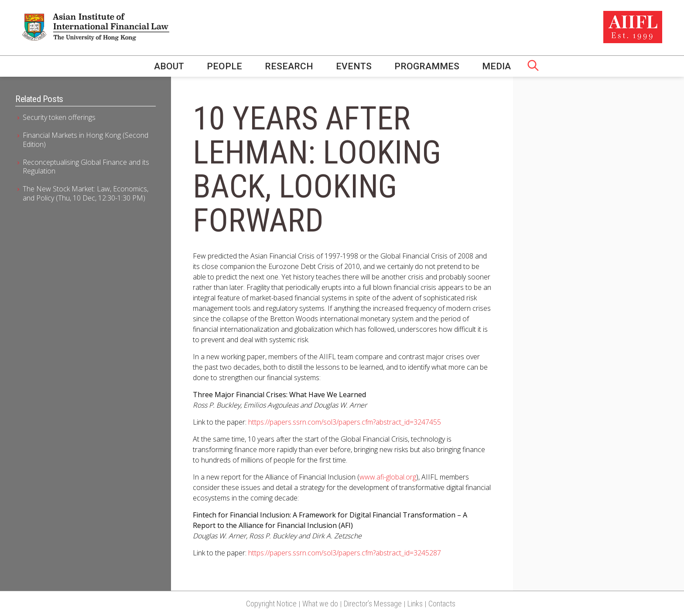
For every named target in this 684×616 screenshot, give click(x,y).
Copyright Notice (271, 604)
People (224, 66)
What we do (320, 604)
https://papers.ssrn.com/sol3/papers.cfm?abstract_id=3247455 (345, 422)
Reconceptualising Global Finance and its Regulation (86, 167)
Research (289, 66)
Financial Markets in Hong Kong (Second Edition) (85, 140)
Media (496, 66)
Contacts (442, 604)
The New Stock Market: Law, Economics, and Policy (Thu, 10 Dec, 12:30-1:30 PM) (85, 193)
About (169, 66)
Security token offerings (59, 117)
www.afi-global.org (388, 477)
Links (415, 604)
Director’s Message (373, 604)
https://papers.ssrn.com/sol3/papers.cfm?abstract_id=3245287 (345, 553)
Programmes (427, 66)
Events (354, 66)
